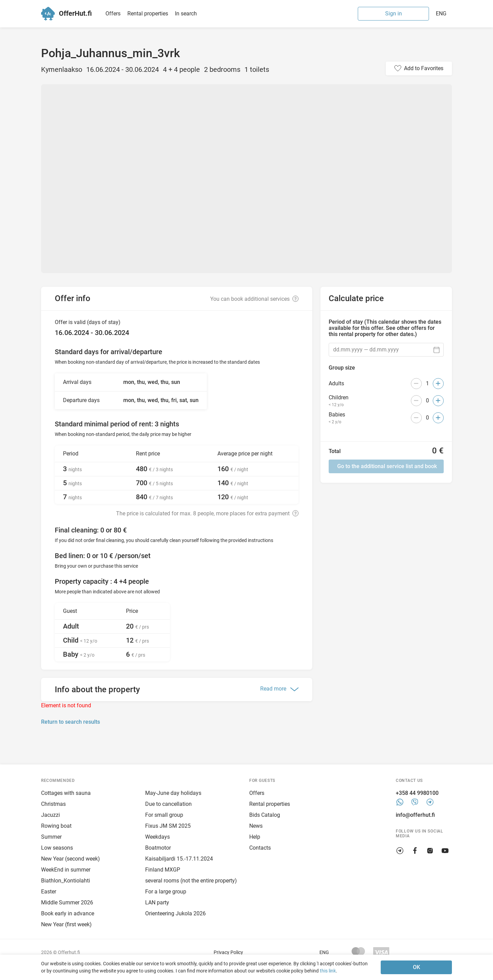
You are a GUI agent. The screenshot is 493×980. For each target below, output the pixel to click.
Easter (49, 892)
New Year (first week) (66, 924)
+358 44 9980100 (417, 793)
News (256, 826)
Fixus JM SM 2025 (168, 826)
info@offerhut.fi (415, 815)
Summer (51, 837)
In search (186, 14)
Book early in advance (68, 913)
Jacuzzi (50, 815)
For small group (164, 815)
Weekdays (157, 837)
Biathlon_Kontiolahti (66, 881)
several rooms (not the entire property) (191, 881)
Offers (113, 14)
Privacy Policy (228, 952)
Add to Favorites (424, 68)
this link (328, 971)
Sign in (394, 14)
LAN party (157, 902)
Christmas (53, 804)
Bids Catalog (265, 815)
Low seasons (57, 848)
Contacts (260, 848)
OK (416, 967)
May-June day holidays (173, 793)
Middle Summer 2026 (67, 902)
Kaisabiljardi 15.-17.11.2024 (179, 859)
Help (255, 837)
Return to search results (71, 722)
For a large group (166, 892)
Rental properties (148, 14)
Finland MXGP (163, 870)
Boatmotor (158, 848)
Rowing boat (56, 826)
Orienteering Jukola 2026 (175, 913)
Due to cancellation (168, 804)
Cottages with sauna (66, 793)
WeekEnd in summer (66, 870)
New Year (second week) (71, 859)
